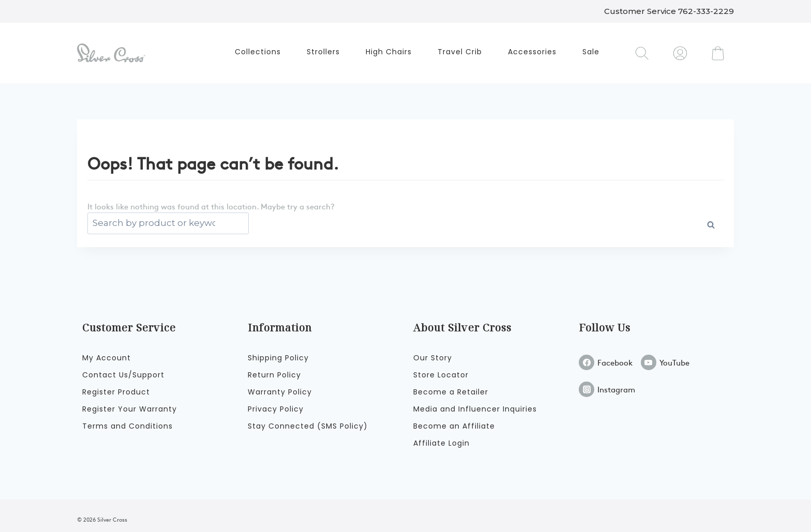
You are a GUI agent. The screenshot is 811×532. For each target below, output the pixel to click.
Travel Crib (460, 52)
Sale (591, 52)
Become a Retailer (451, 392)
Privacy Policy (276, 409)
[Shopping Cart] (718, 53)
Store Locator (441, 375)
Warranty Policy (280, 392)
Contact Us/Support (123, 375)
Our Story (433, 358)
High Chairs (389, 52)
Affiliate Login (441, 443)
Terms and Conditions (127, 426)
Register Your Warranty (130, 409)
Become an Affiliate (454, 426)
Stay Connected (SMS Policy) (308, 426)
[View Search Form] (642, 53)
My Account (107, 358)
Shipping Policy (278, 358)
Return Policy (274, 375)
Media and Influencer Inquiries (475, 409)
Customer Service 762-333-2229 (669, 11)
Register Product (116, 392)
